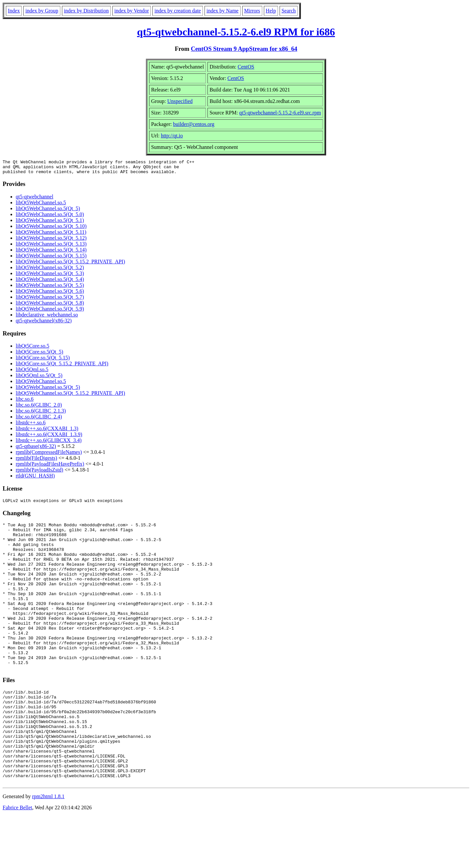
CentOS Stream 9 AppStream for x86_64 (244, 49)
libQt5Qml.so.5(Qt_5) (39, 378)
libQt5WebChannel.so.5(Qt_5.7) (50, 300)
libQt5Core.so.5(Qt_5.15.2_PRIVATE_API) (62, 366)
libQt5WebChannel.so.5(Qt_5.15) (51, 259)
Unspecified (180, 101)
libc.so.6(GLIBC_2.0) (39, 408)
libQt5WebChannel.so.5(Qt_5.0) (50, 217)
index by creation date (178, 11)
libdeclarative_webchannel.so (47, 318)
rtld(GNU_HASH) (35, 479)
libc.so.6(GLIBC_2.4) (39, 420)
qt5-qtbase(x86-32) (36, 449)
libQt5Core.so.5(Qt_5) (39, 355)
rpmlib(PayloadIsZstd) (39, 473)
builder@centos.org (194, 124)
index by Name (223, 11)
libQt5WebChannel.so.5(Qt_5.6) (50, 294)
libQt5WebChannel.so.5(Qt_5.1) (50, 223)
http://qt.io (172, 136)
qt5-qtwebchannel (35, 200)
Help (271, 11)
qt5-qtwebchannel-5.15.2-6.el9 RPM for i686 (236, 32)
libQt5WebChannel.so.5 (41, 205)
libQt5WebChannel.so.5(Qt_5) (48, 211)
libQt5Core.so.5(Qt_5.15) (43, 361)
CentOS (246, 67)
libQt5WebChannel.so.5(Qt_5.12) (51, 241)
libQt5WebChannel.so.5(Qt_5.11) (51, 235)
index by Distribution (86, 11)
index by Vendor (132, 11)
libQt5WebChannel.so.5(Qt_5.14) (51, 253)
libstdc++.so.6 (31, 425)
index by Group (42, 11)
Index (14, 11)
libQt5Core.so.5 (32, 349)
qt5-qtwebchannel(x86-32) (44, 323)
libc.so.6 (25, 402)
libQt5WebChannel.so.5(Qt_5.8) (50, 306)
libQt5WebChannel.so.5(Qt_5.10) (51, 229)
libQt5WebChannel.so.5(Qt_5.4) (50, 282)
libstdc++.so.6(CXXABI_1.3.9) (49, 437)
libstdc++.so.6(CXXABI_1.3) (47, 431)
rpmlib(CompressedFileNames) (49, 455)
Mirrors (252, 11)
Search (289, 11)
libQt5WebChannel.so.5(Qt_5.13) (51, 247)
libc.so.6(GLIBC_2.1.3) (41, 414)
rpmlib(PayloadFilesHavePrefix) (50, 467)
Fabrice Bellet (17, 860)
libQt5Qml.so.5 (32, 372)
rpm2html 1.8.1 (48, 848)
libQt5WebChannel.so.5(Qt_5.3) (50, 276)
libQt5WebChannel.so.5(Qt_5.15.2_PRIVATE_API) (70, 264)
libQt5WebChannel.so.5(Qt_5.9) (50, 312)
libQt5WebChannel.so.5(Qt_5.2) (50, 270)
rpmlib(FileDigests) (36, 461)
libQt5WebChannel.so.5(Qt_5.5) (50, 288)
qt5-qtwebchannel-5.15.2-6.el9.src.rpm (280, 113)
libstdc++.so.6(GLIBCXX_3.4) (49, 443)
